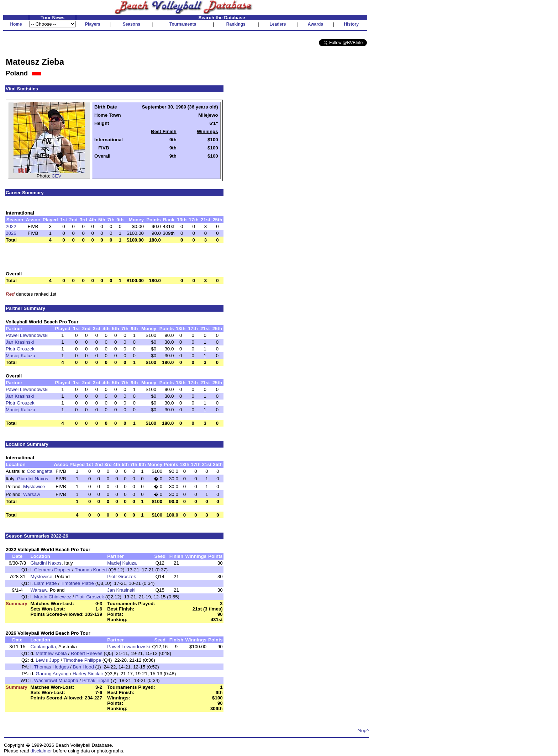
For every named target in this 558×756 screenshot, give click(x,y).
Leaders (278, 24)
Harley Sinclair (88, 674)
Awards (315, 24)
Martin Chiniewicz (53, 597)
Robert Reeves (87, 653)
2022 (11, 226)
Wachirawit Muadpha (56, 680)
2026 (11, 233)
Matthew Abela (51, 653)
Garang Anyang (52, 674)
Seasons (131, 24)
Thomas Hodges (52, 667)
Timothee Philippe (82, 660)
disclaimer (41, 751)
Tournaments (183, 24)
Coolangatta (40, 471)
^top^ (363, 731)
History (351, 24)
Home (16, 24)
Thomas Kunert (91, 570)
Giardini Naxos (33, 479)
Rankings (236, 24)
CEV (56, 176)
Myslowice (34, 487)
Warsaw (32, 494)
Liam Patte (46, 583)
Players (93, 24)
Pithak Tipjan (96, 680)
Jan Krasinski (20, 342)
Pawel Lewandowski (27, 335)
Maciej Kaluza (20, 356)
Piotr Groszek (20, 349)
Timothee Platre (77, 583)
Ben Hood (83, 667)
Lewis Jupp (48, 660)
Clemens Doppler (52, 570)
